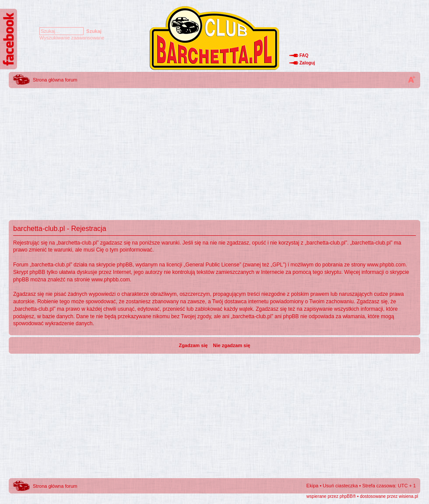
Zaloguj (307, 63)
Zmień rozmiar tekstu (411, 79)
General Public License (213, 265)
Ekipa (313, 486)
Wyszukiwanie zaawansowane (72, 38)
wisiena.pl (408, 496)
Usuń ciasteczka (340, 486)
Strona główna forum (55, 80)
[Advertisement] (214, 151)
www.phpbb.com (386, 265)
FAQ (304, 55)
